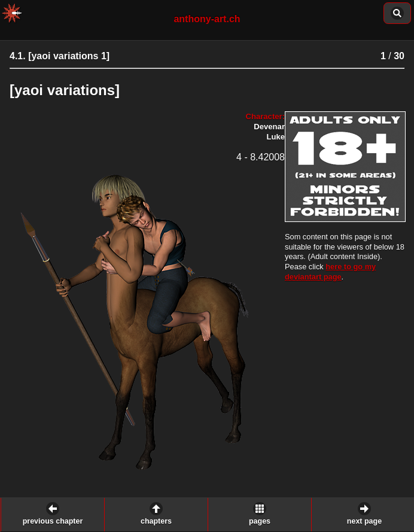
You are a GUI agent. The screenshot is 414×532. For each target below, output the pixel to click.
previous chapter (53, 521)
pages (260, 521)
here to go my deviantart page (330, 272)
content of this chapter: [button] (397, 13)
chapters (156, 521)
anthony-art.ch (207, 19)
